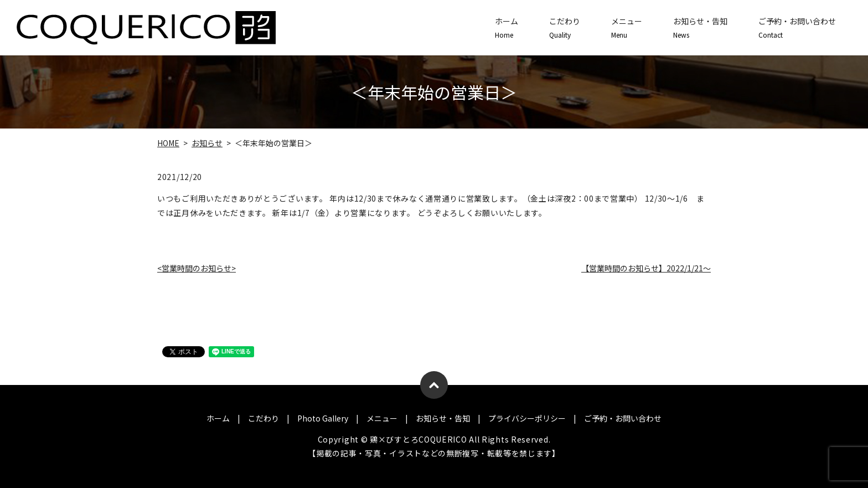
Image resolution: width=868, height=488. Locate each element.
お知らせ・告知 (700, 28)
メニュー (627, 28)
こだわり (565, 28)
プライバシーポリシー (527, 418)
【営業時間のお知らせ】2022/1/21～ (646, 268)
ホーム (507, 28)
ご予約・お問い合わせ (797, 28)
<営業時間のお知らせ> (197, 268)
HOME (168, 143)
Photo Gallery (323, 418)
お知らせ (207, 143)
